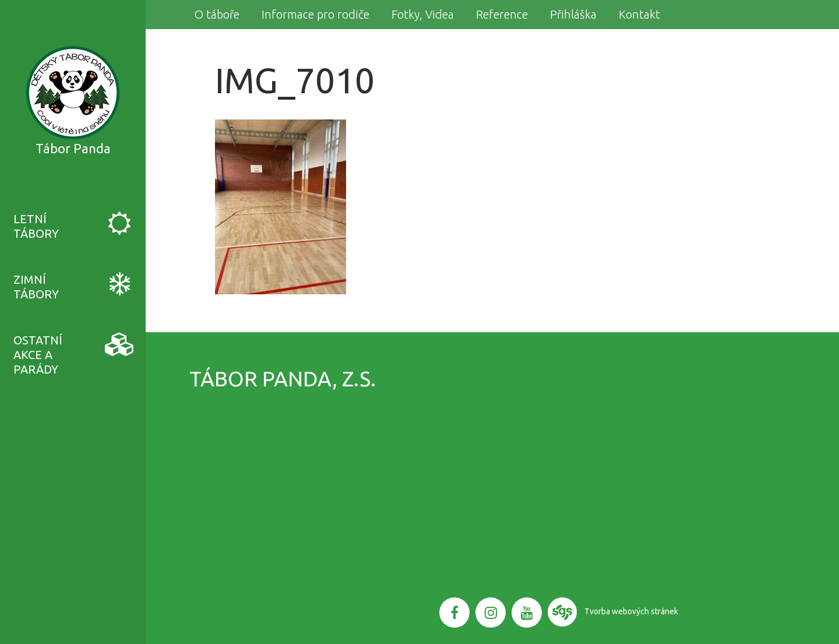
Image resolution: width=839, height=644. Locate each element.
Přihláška (573, 14)
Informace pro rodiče (315, 14)
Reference (502, 14)
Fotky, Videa (423, 14)
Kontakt (639, 14)
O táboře (217, 14)
